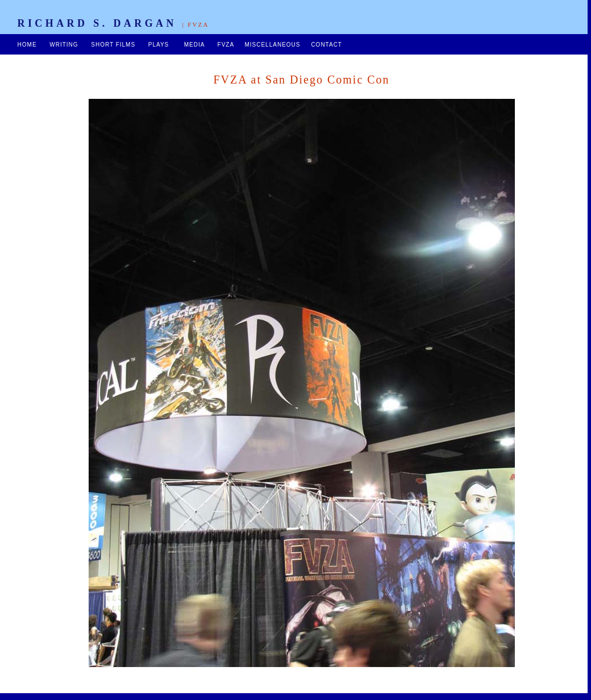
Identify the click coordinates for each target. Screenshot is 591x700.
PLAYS (159, 45)
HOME (27, 45)
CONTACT (326, 45)
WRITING (64, 45)
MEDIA (194, 45)
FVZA (226, 45)
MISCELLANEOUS (272, 45)
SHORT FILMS (113, 45)
